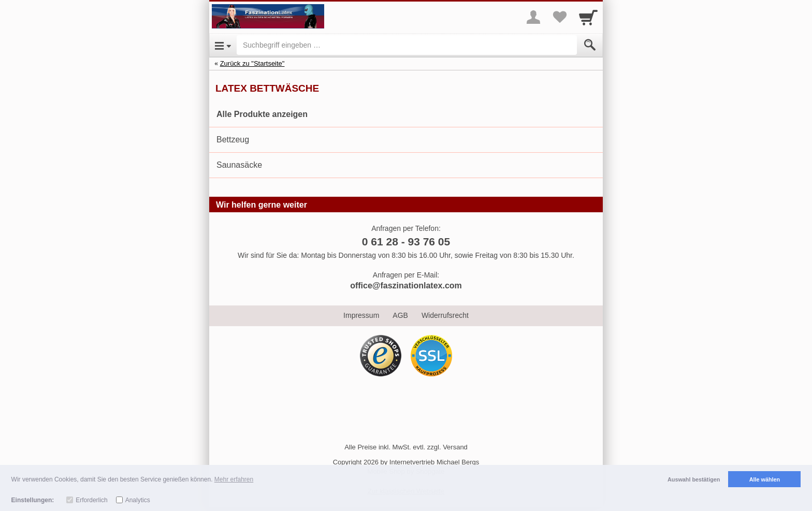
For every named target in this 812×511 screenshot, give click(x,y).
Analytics (138, 500)
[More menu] (533, 17)
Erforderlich (91, 500)
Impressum (361, 315)
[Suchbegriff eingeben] (407, 45)
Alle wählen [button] (765, 479)
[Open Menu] (223, 45)
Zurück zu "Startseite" (252, 63)
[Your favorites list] (559, 17)
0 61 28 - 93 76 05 (406, 242)
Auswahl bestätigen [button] (694, 479)
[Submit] (590, 45)
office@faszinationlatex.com (406, 286)
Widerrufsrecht (445, 315)
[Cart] (588, 17)
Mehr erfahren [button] (234, 479)
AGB (400, 315)
